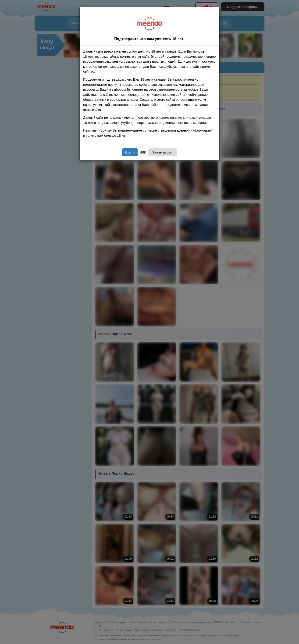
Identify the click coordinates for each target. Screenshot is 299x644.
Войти (130, 152)
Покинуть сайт (163, 152)
